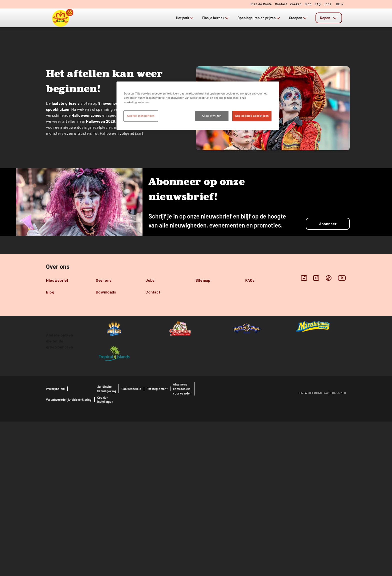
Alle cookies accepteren (252, 116)
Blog (308, 4)
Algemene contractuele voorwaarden (182, 543)
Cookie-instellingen (105, 554)
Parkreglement (157, 543)
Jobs (328, 4)
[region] (198, 105)
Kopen (329, 18)
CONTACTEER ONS (310, 547)
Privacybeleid (55, 543)
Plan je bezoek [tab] (216, 18)
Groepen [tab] (298, 18)
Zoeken (296, 4)
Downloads (106, 446)
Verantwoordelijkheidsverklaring (69, 554)
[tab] (329, 18)
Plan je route (261, 4)
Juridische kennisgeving (107, 543)
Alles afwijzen (212, 116)
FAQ (318, 4)
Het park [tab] (185, 18)
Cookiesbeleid (131, 543)
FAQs (250, 435)
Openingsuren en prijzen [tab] (259, 18)
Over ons (104, 435)
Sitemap (203, 435)
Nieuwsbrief (57, 435)
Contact (281, 4)
